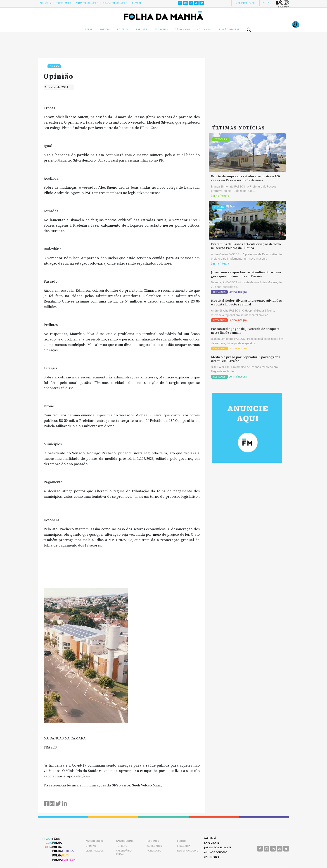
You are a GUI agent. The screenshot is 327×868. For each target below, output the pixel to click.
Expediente (63, 3)
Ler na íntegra (220, 196)
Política (123, 29)
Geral (89, 29)
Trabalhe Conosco (115, 3)
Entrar (137, 3)
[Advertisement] (247, 86)
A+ (265, 3)
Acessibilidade (245, 3)
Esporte (142, 29)
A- (269, 3)
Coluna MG (204, 29)
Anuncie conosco (87, 3)
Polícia (105, 29)
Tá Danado (183, 29)
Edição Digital (229, 29)
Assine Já (45, 3)
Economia (161, 29)
